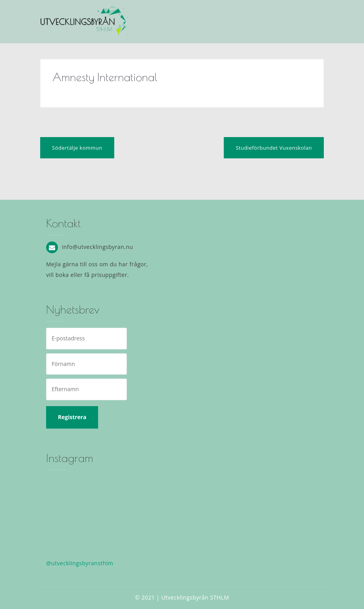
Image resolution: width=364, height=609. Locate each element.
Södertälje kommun (77, 148)
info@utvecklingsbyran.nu (97, 247)
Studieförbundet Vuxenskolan (274, 148)
